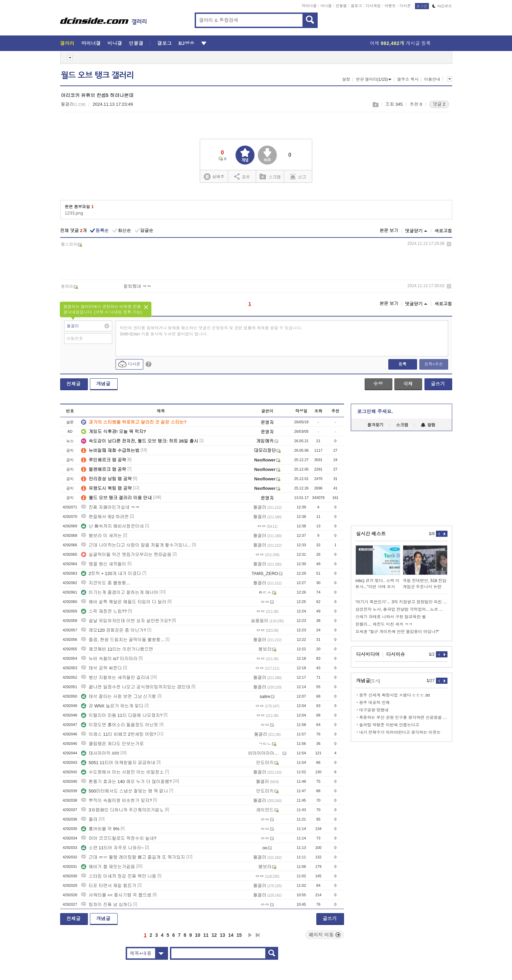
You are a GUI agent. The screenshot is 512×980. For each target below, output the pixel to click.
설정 (346, 79)
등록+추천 (433, 364)
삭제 (449, 244)
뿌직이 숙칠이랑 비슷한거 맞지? (116, 800)
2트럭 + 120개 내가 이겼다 (111, 573)
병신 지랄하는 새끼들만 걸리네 (115, 677)
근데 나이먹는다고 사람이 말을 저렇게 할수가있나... (136, 545)
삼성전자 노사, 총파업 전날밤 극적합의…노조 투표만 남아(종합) (401, 609)
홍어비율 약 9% (100, 829)
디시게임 (373, 6)
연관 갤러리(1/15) (374, 79)
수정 (378, 384)
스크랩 (375, 105)
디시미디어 (368, 654)
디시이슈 (396, 654)
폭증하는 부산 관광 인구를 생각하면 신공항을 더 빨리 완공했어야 (403, 718)
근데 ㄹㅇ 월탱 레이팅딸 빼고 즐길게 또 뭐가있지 (133, 857)
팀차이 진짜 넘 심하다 (106, 904)
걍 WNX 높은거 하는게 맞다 (112, 706)
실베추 (214, 177)
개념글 (103, 384)
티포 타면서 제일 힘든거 (109, 886)
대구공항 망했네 (374, 710)
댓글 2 (439, 104)
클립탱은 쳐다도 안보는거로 (112, 744)
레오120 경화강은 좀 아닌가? (114, 630)
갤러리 (67, 43)
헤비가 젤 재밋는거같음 (108, 867)
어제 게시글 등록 (400, 43)
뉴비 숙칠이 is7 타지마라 (109, 659)
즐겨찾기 (375, 425)
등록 (403, 364)
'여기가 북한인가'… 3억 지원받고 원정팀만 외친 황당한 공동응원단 (401, 602)
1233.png (74, 213)
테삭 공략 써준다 (101, 668)
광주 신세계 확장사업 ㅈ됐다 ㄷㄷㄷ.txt (395, 695)
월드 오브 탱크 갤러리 (97, 75)
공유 (242, 176)
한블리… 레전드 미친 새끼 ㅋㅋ (384, 624)
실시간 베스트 (371, 534)
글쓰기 (438, 384)
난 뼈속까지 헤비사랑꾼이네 (112, 526)
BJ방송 (186, 43)
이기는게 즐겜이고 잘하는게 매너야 (120, 592)
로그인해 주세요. (375, 411)
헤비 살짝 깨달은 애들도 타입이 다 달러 (124, 602)
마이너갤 (309, 6)
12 (214, 935)
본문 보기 (389, 231)
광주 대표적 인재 (375, 703)
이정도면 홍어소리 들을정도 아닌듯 (120, 725)
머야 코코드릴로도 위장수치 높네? (119, 838)
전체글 (74, 384)
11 (206, 935)
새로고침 (443, 231)
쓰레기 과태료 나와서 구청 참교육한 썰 (391, 617)
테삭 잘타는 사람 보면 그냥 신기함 (119, 696)
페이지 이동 (325, 935)
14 (231, 935)
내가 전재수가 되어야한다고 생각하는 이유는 (400, 732)
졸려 (89, 819)
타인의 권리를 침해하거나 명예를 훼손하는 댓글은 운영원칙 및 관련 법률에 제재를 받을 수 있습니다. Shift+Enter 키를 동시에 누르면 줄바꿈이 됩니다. (211, 331)
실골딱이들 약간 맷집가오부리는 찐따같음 (126, 555)
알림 (428, 425)
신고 (298, 176)
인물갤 (341, 6)
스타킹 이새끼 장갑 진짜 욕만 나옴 (119, 876)
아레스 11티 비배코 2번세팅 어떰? (118, 734)
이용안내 (432, 79)
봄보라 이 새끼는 (101, 536)
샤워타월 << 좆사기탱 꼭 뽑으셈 (116, 895)
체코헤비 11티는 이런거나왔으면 (117, 649)
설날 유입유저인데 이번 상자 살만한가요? (126, 621)
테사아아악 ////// (100, 753)
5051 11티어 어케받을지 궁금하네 (118, 763)
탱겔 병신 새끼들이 (104, 564)
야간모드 (442, 6)
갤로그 (356, 6)
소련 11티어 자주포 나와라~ (112, 848)
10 (198, 935)
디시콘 (405, 6)
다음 (250, 935)
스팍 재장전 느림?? (104, 611)
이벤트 (390, 6)
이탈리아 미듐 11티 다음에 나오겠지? (122, 715)
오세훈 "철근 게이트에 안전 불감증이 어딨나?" (397, 632)
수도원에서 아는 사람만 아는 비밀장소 (122, 772)
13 (223, 935)
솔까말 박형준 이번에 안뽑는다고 (389, 725)
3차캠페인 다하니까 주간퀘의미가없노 (122, 810)
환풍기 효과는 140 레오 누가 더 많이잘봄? (126, 782)
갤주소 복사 (408, 79)
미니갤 (326, 6)
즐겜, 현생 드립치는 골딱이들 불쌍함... (123, 640)
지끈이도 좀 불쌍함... (105, 583)
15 (239, 935)
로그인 (422, 6)
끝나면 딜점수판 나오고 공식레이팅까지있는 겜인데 (136, 687)
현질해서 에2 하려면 (105, 517)
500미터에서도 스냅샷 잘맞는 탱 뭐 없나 (125, 791)
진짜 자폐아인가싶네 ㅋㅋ (110, 507)
